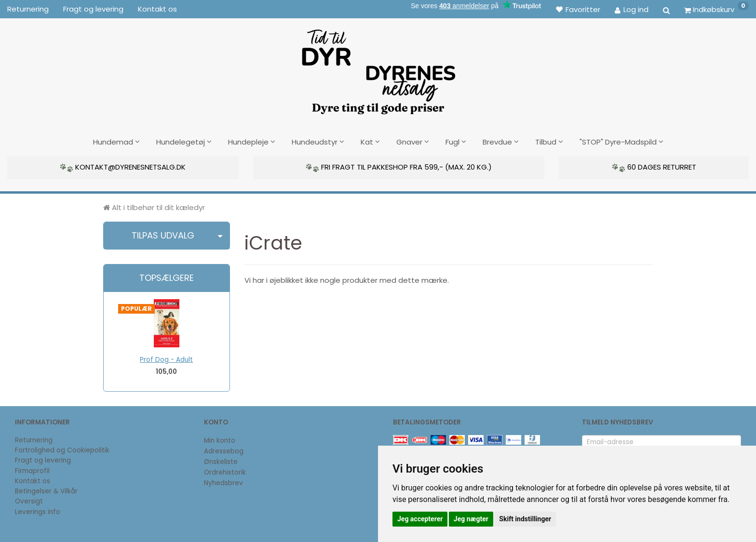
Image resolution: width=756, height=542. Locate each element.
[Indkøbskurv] (716, 9)
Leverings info (38, 511)
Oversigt (29, 500)
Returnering (28, 9)
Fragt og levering (93, 9)
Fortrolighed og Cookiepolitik (62, 449)
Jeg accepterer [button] (420, 519)
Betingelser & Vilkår (46, 490)
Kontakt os (157, 9)
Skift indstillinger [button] (525, 519)
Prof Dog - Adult (166, 359)
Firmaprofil (32, 470)
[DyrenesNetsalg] (378, 68)
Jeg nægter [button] (471, 519)
